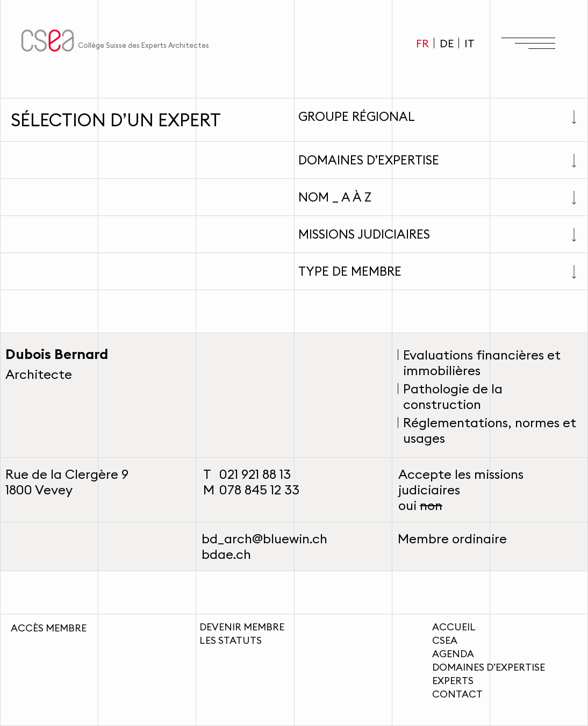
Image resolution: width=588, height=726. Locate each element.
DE (447, 43)
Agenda (453, 654)
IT (469, 43)
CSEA (445, 640)
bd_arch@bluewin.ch (264, 538)
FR (422, 43)
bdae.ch (226, 554)
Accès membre (49, 628)
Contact (457, 694)
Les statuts (231, 640)
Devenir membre (242, 627)
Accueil (454, 627)
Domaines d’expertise (489, 667)
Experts (453, 681)
